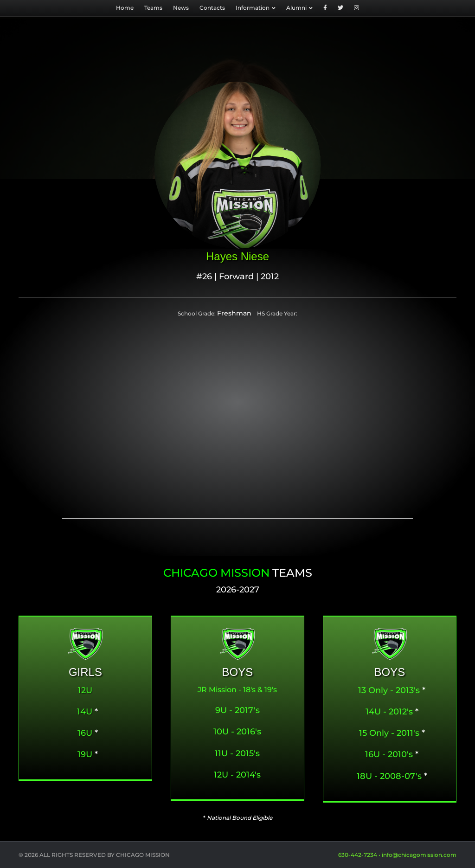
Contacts (212, 8)
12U (85, 690)
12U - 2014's (237, 775)
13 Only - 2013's (389, 690)
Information (253, 8)
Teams (153, 8)
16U (85, 733)
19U (85, 754)
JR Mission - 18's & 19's (237, 690)
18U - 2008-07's (389, 776)
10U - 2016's (237, 732)
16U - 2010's (389, 754)
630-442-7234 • (360, 855)
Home (125, 8)
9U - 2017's (237, 710)
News (181, 8)
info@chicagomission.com (419, 855)
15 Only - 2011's (389, 733)
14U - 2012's (389, 712)
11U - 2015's (237, 753)
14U (85, 712)
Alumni (296, 8)
